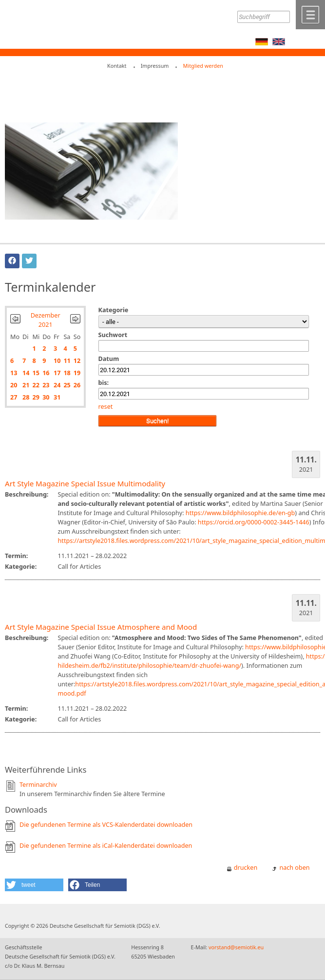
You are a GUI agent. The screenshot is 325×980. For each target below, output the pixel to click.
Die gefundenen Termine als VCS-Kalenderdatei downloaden (106, 825)
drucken (246, 868)
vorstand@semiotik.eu (236, 947)
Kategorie (114, 310)
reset (106, 407)
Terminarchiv (38, 785)
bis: (104, 383)
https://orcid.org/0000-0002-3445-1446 (254, 522)
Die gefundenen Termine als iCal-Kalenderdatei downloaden (106, 846)
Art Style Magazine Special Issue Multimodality (85, 483)
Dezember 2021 (46, 320)
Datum (109, 359)
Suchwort (113, 335)
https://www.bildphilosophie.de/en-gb (240, 513)
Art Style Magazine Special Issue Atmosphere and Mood (101, 627)
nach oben (294, 868)
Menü (310, 15)
